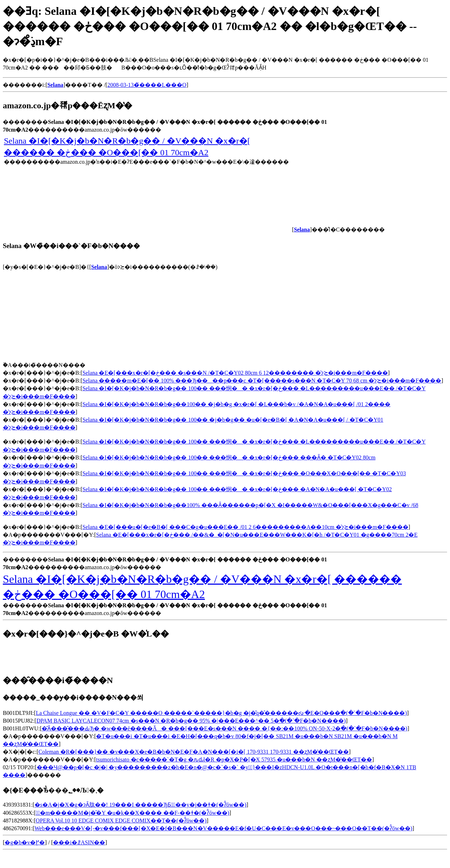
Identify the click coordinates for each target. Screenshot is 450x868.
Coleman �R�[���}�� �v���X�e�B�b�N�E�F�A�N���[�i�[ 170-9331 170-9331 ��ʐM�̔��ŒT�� (194, 752)
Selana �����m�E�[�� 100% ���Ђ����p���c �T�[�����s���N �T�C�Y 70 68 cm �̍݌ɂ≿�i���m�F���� (262, 381)
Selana (99, 267)
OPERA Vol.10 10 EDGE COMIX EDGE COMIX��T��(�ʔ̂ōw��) (121, 821)
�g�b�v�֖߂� (25, 842)
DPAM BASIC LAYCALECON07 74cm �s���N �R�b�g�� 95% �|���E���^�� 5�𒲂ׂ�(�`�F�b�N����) (191, 721)
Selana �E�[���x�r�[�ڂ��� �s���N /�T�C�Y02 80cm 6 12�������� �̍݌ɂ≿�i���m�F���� (235, 373)
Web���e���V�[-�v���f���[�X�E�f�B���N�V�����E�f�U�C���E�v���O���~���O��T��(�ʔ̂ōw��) (223, 828)
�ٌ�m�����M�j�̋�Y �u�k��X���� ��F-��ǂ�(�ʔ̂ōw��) (132, 813)
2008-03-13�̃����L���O (147, 85)
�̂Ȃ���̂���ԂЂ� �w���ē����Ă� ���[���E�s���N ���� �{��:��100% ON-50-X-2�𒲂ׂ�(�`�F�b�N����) (224, 728)
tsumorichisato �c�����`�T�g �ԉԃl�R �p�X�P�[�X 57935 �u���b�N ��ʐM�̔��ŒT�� (234, 759)
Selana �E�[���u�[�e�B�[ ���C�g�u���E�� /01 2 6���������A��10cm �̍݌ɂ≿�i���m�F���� (245, 527)
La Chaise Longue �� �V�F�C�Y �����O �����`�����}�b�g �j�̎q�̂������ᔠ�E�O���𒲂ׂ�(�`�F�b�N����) (221, 713)
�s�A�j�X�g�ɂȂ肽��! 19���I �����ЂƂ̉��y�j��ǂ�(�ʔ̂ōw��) (141, 805)
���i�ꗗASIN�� (79, 842)
